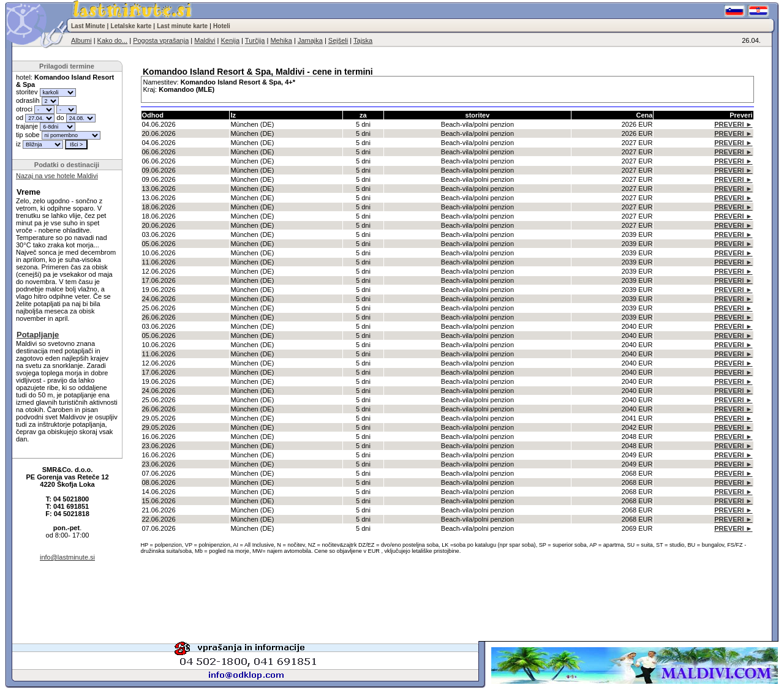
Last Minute (88, 26)
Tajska (363, 40)
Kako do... (113, 40)
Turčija (255, 40)
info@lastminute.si (67, 557)
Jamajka (310, 40)
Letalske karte (131, 26)
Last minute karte (182, 26)
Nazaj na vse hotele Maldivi (57, 176)
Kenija (230, 40)
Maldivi (205, 40)
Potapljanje (38, 335)
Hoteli (222, 26)
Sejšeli (338, 40)
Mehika (281, 40)
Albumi (81, 40)
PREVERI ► (733, 124)
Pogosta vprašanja (161, 40)
